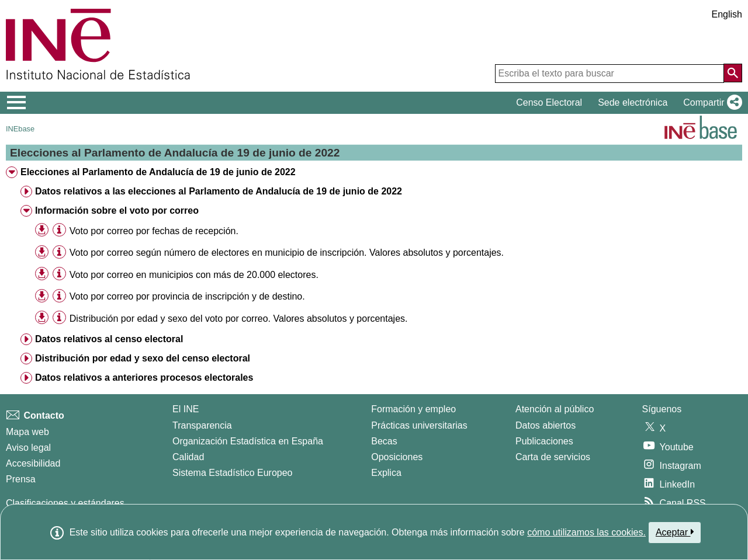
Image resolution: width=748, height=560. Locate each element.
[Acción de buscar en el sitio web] (733, 73)
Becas (384, 441)
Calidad (188, 457)
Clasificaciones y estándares (65, 503)
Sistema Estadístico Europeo (232, 473)
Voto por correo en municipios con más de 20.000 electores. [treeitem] (194, 275)
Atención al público (555, 409)
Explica (386, 473)
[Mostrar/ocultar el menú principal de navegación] (17, 103)
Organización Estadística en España (248, 441)
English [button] (727, 14)
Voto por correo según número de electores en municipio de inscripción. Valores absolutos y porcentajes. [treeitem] (287, 253)
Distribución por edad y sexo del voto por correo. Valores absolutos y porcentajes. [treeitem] (239, 319)
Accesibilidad (33, 463)
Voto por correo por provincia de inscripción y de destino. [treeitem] (187, 296)
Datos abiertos (546, 425)
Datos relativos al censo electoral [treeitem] (109, 339)
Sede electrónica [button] (633, 102)
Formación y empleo (413, 409)
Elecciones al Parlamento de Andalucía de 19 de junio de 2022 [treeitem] (158, 172)
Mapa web (27, 432)
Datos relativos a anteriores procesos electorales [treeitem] (144, 378)
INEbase (20, 129)
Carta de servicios (553, 457)
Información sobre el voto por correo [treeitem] (117, 211)
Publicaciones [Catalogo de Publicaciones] (544, 441)
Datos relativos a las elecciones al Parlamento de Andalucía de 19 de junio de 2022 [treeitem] (219, 191)
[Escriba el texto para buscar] (610, 74)
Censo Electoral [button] (549, 102)
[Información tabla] (59, 230)
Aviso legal (28, 448)
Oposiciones (397, 457)
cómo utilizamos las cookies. (586, 532)
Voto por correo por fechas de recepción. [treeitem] (154, 231)
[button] (710, 103)
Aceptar (675, 532)
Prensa (21, 479)
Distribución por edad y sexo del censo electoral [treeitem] (143, 358)
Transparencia (202, 425)
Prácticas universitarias (419, 425)
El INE (186, 409)
